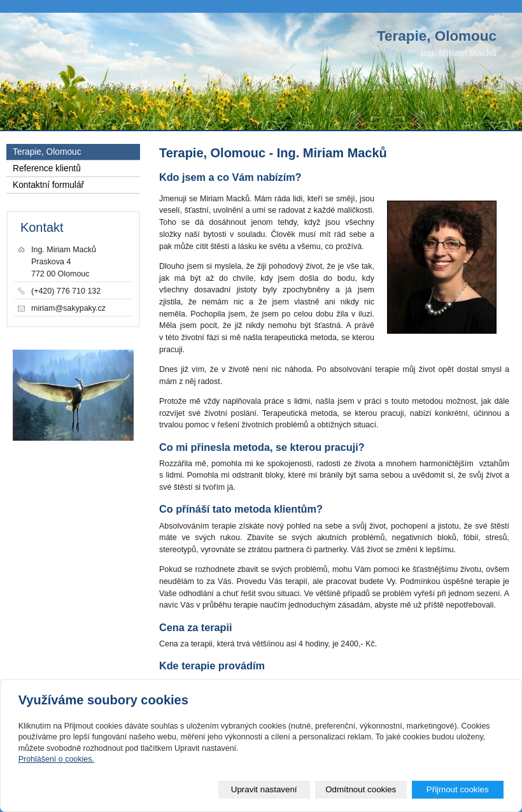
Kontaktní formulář (48, 185)
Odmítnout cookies (361, 789)
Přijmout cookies (458, 789)
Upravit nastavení (264, 789)
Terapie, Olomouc (47, 152)
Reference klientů (47, 168)
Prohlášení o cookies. (56, 759)
